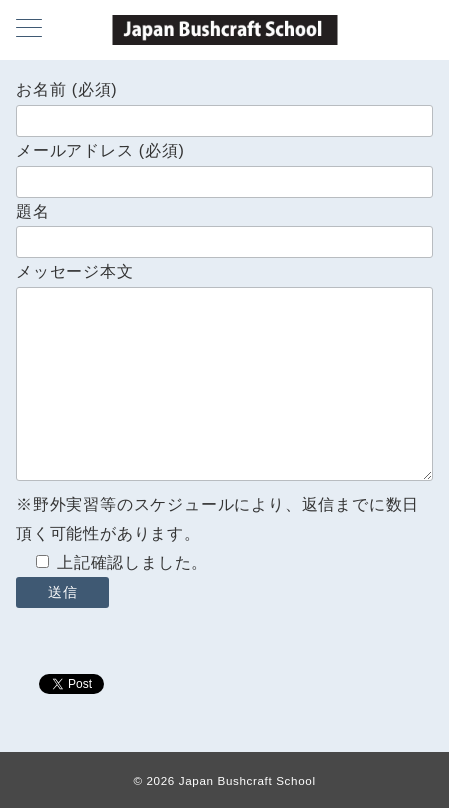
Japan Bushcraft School (247, 780)
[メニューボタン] (29, 30)
